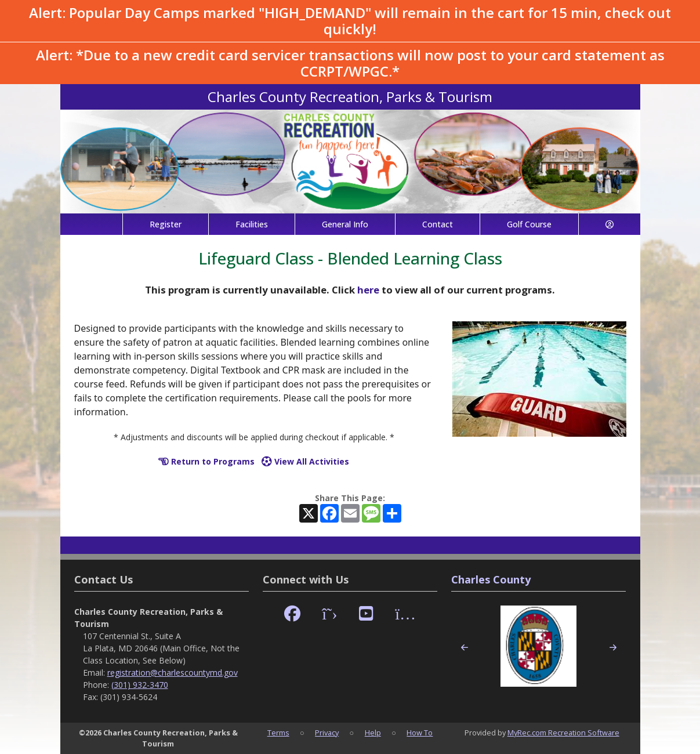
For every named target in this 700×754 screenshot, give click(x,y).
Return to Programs (206, 461)
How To (420, 733)
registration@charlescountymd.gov (173, 673)
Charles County (491, 579)
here (368, 290)
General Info (345, 224)
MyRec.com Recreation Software (563, 733)
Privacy (327, 733)
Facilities (252, 224)
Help (373, 733)
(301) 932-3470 (140, 685)
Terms (278, 733)
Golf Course (529, 224)
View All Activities (305, 461)
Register (166, 224)
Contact (438, 224)
